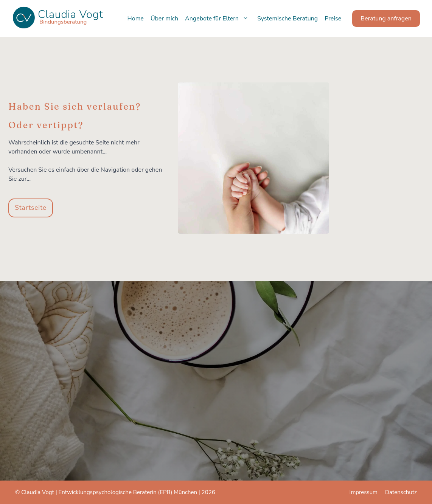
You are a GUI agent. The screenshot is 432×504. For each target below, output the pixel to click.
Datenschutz (401, 492)
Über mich (164, 19)
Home (136, 19)
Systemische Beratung (287, 19)
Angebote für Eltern (219, 19)
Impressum (364, 492)
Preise (333, 19)
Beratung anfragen (386, 19)
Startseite (31, 208)
